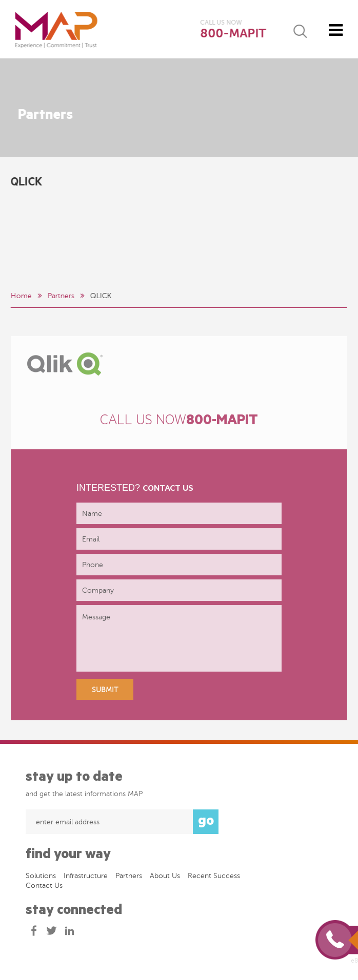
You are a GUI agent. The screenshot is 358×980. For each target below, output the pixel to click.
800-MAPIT (233, 34)
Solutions (41, 878)
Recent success (214, 878)
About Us (165, 878)
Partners (61, 296)
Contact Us (44, 888)
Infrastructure (86, 878)
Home (21, 296)
